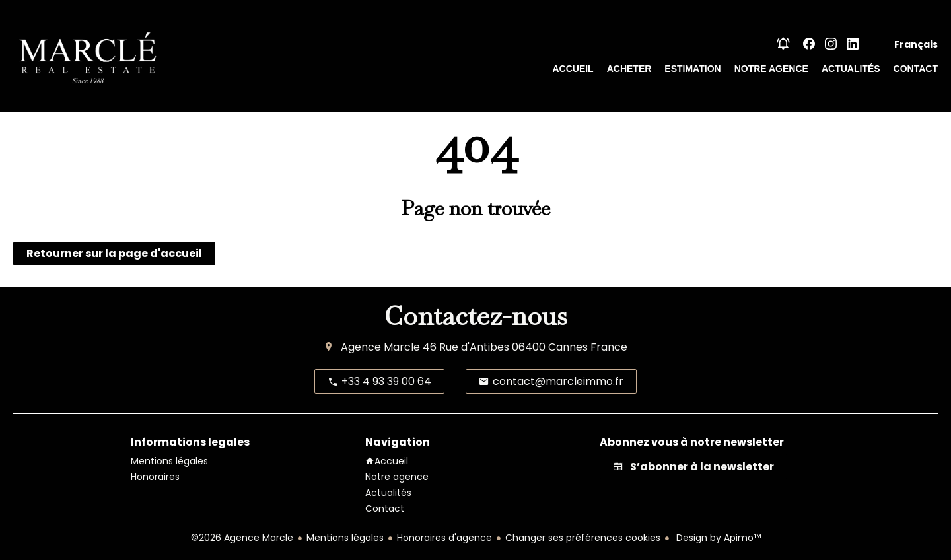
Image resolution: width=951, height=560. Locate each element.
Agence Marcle (380, 347)
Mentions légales (345, 538)
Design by (717, 538)
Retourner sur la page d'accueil (114, 253)
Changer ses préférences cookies (583, 538)
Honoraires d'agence (444, 538)
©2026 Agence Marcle (242, 538)
